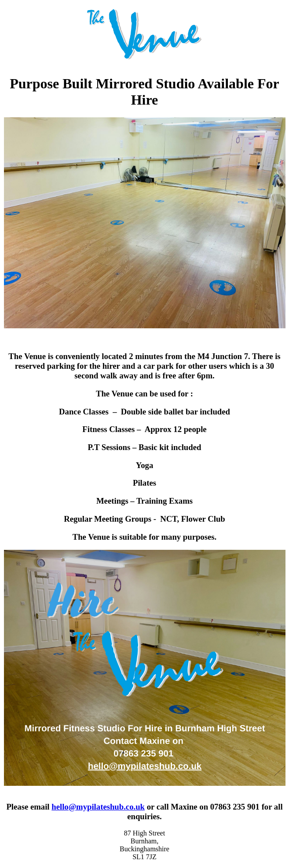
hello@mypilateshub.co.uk (98, 807)
